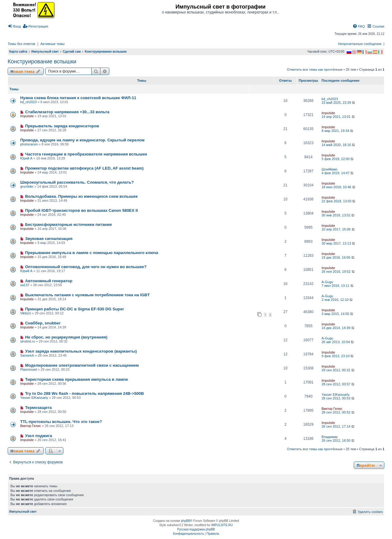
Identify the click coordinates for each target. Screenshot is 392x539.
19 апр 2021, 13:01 (339, 117)
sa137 (25, 285)
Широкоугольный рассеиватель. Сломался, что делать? (77, 182)
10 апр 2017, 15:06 (339, 229)
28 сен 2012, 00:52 (338, 412)
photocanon (29, 144)
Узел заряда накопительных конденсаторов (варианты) (81, 351)
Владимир (330, 437)
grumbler (27, 186)
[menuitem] (14, 26)
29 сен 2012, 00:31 (338, 370)
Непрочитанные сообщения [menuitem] (360, 44)
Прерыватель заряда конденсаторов (62, 126)
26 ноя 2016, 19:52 (339, 271)
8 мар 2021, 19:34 (338, 131)
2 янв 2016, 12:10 (337, 300)
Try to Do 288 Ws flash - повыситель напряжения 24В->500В (85, 393)
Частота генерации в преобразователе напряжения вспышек (86, 154)
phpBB (186, 521)
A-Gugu (327, 282)
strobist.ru (28, 341)
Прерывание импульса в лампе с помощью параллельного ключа (92, 253)
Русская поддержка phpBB (196, 529)
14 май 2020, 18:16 (339, 145)
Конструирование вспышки (42, 62)
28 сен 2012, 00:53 (338, 398)
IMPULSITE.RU (222, 525)
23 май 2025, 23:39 (339, 103)
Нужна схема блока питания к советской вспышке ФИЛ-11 (78, 98)
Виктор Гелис (332, 409)
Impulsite (27, 116)
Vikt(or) (26, 313)
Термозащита (38, 408)
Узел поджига (39, 436)
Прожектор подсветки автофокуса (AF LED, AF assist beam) (84, 168)
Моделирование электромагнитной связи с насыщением (82, 365)
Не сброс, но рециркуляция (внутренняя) (66, 337)
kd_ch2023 (28, 102)
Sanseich (27, 355)
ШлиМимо (330, 169)
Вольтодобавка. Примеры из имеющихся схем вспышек (81, 196)
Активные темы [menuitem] (53, 44)
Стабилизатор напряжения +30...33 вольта (67, 112)
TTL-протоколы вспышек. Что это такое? (61, 422)
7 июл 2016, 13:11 (338, 286)
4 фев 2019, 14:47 (338, 173)
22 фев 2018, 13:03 (339, 201)
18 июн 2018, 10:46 (339, 187)
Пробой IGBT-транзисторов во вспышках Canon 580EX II (81, 210)
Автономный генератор (49, 281)
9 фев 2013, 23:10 (338, 356)
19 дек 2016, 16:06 (338, 257)
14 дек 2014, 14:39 (338, 328)
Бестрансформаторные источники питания (68, 225)
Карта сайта (18, 52)
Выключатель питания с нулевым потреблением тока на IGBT (87, 295)
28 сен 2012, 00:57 (338, 384)
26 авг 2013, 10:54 (338, 342)
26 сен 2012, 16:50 (338, 440)
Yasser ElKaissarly (34, 398)
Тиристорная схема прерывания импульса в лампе (77, 379)
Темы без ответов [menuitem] (21, 44)
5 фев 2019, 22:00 (338, 159)
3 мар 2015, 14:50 (338, 314)
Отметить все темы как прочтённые (315, 69)
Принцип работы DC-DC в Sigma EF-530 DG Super (75, 309)
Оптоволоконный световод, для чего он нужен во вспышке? (86, 267)
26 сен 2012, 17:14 (338, 426)
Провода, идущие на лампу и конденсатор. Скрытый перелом (82, 140)
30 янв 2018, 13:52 (338, 215)
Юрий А (26, 158)
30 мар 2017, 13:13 (339, 243)
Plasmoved (28, 369)
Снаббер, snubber (43, 323)
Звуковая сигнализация (49, 239)
